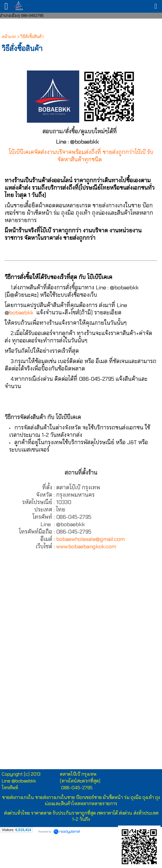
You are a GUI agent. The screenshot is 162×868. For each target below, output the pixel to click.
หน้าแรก (9, 37)
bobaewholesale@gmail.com (90, 539)
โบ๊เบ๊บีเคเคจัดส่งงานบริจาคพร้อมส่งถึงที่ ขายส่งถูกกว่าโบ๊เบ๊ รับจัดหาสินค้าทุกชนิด (81, 156)
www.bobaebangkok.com (86, 546)
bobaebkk (21, 312)
